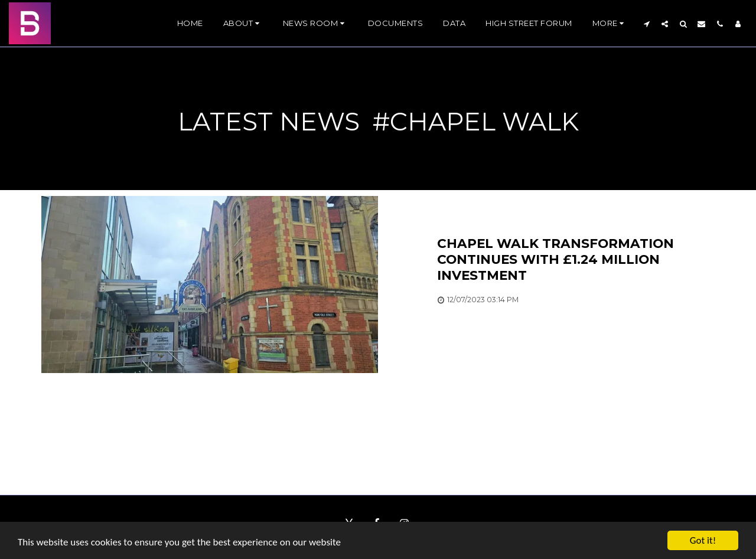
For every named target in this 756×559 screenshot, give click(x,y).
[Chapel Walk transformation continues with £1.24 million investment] (576, 259)
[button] (243, 24)
